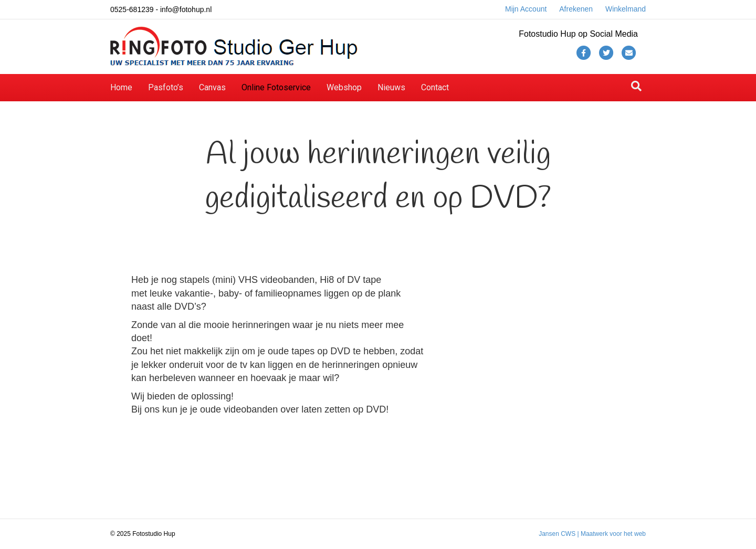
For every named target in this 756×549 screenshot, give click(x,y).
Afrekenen (576, 9)
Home (121, 87)
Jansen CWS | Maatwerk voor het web (592, 534)
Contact (435, 87)
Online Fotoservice (276, 87)
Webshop (344, 87)
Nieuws (391, 87)
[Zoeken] (636, 86)
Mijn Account (526, 9)
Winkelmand (626, 9)
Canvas (212, 87)
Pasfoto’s (166, 87)
